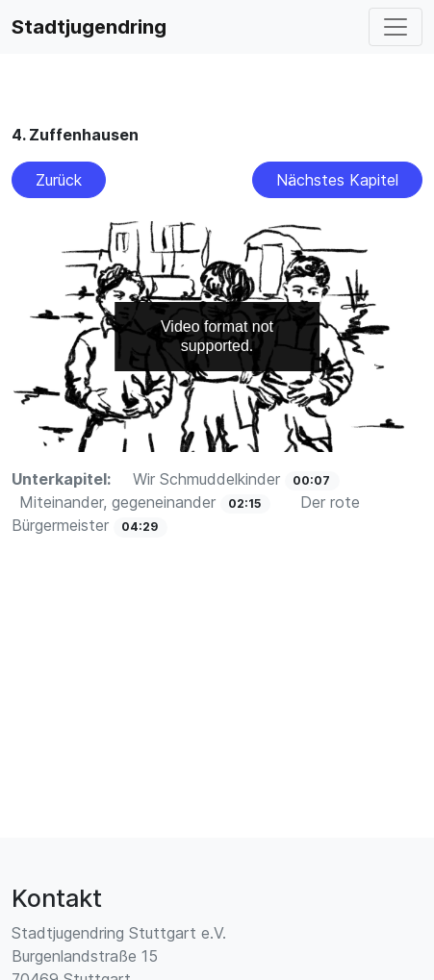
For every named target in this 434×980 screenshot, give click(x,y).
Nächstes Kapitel (337, 180)
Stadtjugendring (89, 27)
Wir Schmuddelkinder (209, 479)
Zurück (59, 180)
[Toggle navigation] (396, 27)
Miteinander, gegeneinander (120, 502)
